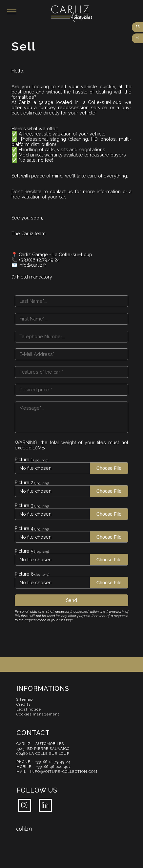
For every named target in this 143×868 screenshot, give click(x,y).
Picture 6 (24, 574)
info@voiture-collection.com (64, 772)
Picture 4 (24, 528)
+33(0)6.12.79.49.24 (52, 762)
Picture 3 (24, 506)
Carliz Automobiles (97, 13)
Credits (23, 704)
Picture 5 (24, 551)
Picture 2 (24, 483)
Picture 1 (24, 460)
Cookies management (38, 714)
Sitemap (25, 700)
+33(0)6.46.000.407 (53, 767)
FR (138, 27)
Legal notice (29, 709)
